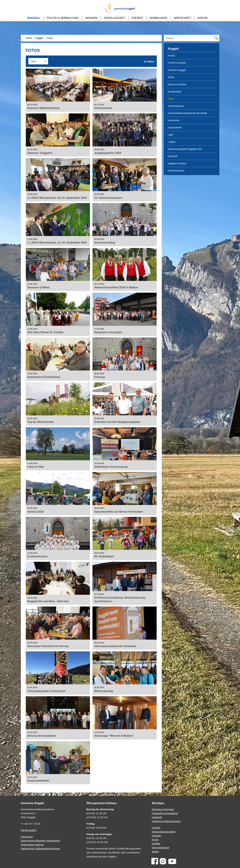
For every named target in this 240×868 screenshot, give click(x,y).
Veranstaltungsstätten (164, 832)
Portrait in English (177, 63)
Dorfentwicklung (176, 171)
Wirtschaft (183, 18)
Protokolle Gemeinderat (165, 813)
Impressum (27, 837)
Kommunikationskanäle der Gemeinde (187, 113)
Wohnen (91, 18)
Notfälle (156, 844)
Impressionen (175, 128)
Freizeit (137, 18)
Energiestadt (174, 92)
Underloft (173, 156)
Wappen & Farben (177, 163)
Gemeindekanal (161, 848)
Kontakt (156, 828)
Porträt (171, 56)
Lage (170, 135)
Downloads (159, 18)
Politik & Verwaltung (63, 18)
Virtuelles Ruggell (177, 70)
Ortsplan (157, 836)
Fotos (50, 38)
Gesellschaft (114, 18)
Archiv (171, 77)
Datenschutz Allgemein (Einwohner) (41, 841)
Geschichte (174, 120)
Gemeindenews (176, 106)
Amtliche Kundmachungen (166, 821)
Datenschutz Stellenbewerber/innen (40, 849)
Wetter (155, 852)
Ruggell (34, 18)
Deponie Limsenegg (163, 809)
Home (29, 38)
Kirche (203, 18)
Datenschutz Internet (32, 845)
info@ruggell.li (29, 830)
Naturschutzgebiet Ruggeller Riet (185, 149)
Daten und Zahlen (177, 84)
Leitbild (172, 142)
